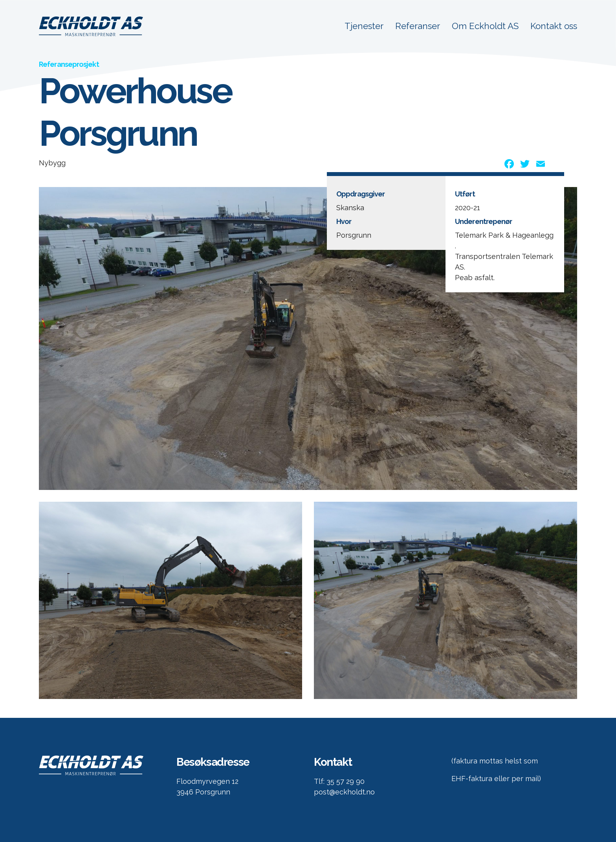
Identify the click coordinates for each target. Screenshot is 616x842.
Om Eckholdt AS (485, 26)
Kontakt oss (554, 26)
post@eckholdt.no (344, 792)
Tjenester (363, 26)
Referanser (417, 26)
